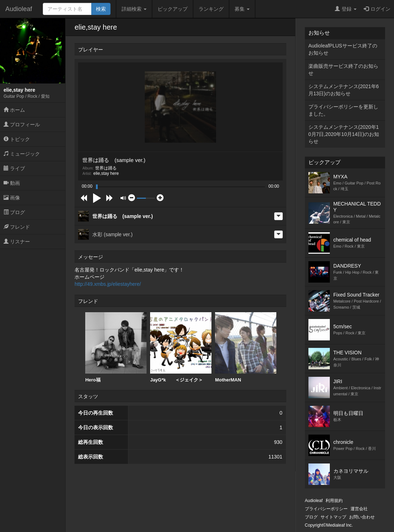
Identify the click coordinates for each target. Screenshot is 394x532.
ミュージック (22, 154)
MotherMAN (246, 347)
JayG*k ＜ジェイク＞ (181, 347)
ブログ (14, 212)
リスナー (17, 242)
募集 (242, 9)
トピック (17, 139)
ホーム (14, 110)
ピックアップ (173, 9)
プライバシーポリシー (326, 509)
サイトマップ (333, 517)
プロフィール (22, 125)
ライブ (14, 168)
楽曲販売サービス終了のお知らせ (343, 70)
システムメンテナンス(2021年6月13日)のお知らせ (344, 90)
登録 (346, 9)
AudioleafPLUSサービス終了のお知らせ (343, 49)
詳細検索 (134, 9)
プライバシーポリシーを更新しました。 (343, 110)
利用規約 (334, 501)
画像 (12, 198)
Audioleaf (19, 9)
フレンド (17, 227)
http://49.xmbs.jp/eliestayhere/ (108, 284)
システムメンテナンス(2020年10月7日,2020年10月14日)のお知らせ (344, 134)
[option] (116, 348)
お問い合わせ (362, 517)
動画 (12, 183)
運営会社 (359, 509)
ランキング (211, 9)
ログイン (377, 9)
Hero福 (116, 347)
